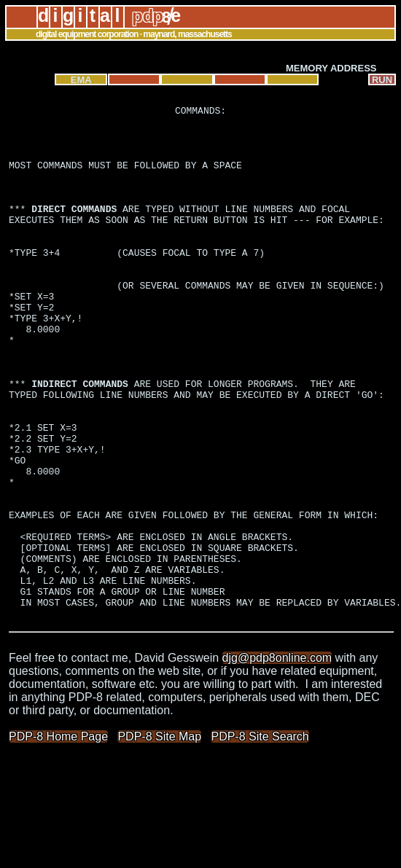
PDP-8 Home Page (58, 839)
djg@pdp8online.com (277, 761)
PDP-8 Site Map (159, 839)
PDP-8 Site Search (260, 839)
